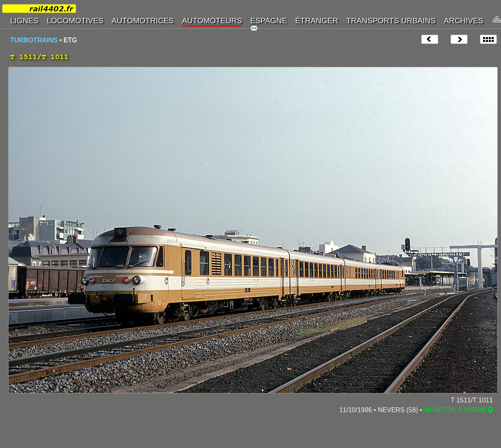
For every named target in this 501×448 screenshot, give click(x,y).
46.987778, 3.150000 (455, 410)
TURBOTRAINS (34, 40)
